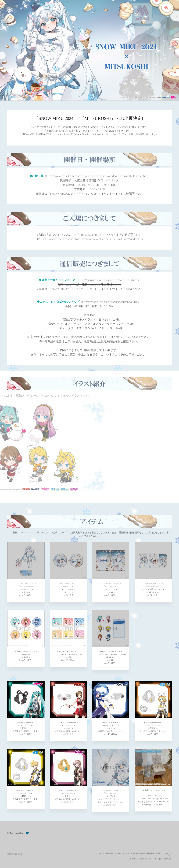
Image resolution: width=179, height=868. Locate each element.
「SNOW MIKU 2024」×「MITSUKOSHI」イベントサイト (84, 193)
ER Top (10, 833)
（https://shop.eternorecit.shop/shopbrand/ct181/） (111, 302)
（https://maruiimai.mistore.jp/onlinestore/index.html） (108, 280)
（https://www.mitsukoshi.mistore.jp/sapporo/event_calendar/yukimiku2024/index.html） (97, 176)
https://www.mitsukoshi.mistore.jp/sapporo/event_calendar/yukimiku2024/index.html (93, 239)
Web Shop (19, 833)
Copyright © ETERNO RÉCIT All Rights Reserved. (149, 859)
